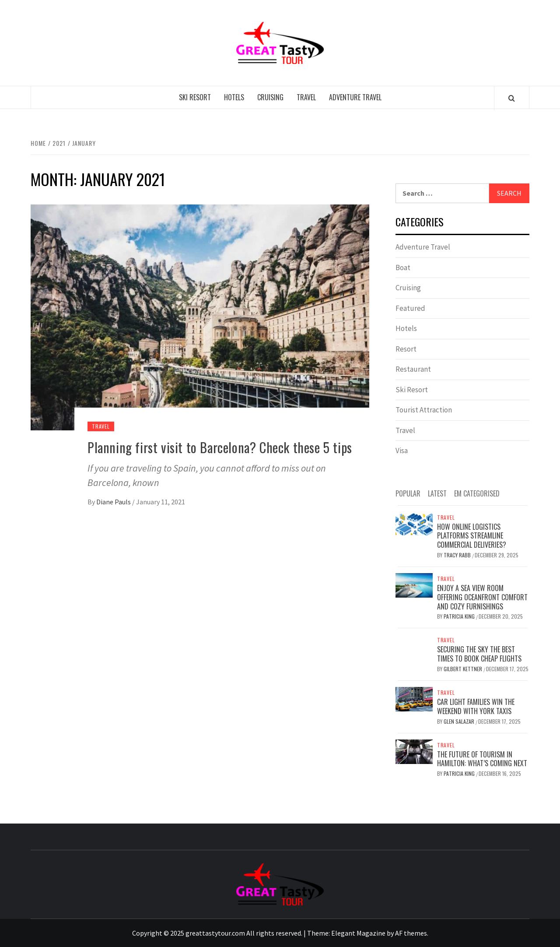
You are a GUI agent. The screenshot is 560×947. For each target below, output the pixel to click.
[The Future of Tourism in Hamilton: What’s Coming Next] (414, 751)
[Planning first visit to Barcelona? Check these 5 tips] (200, 317)
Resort (406, 349)
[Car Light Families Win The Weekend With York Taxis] (414, 698)
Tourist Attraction (424, 410)
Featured (410, 308)
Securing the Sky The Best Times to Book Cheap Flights (479, 654)
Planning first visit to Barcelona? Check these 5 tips (220, 447)
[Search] (512, 98)
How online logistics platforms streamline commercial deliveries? (472, 536)
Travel (306, 97)
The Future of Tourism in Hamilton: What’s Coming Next (482, 759)
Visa (402, 451)
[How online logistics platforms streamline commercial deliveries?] (414, 523)
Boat (403, 268)
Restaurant (413, 369)
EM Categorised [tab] (477, 493)
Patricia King (460, 616)
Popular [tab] (408, 493)
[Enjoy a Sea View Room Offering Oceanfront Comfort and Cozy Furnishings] (414, 584)
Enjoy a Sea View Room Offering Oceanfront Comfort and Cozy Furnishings (482, 597)
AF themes (411, 933)
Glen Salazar (460, 721)
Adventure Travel (355, 97)
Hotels (234, 97)
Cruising (270, 97)
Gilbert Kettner (464, 669)
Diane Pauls (114, 502)
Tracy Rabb (458, 555)
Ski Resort (195, 97)
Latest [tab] (437, 493)
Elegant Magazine (358, 933)
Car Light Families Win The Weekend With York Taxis (476, 706)
